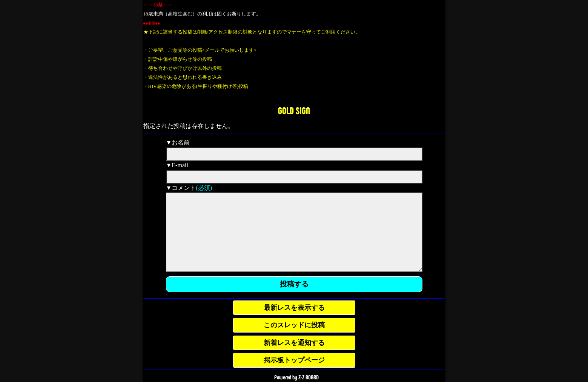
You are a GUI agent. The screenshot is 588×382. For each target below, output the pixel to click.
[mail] (294, 177)
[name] (294, 154)
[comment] (294, 232)
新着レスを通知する (294, 343)
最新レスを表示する (294, 308)
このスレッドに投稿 (294, 325)
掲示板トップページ (294, 360)
